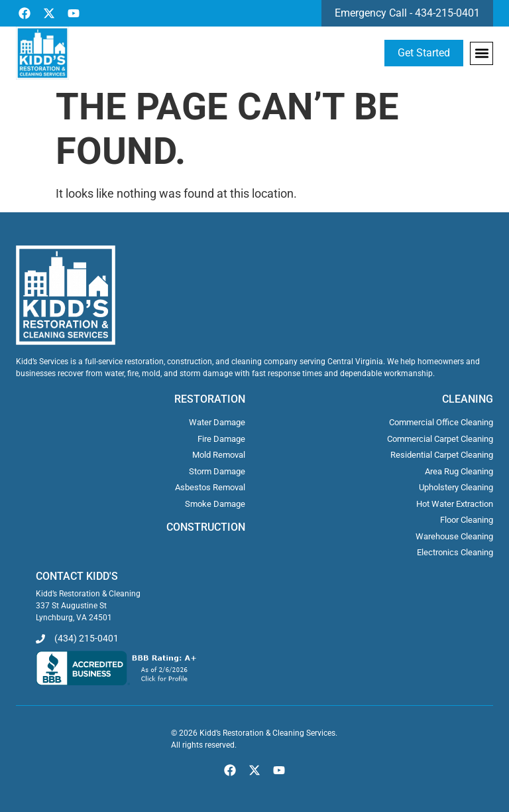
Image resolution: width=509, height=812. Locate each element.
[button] (481, 53)
